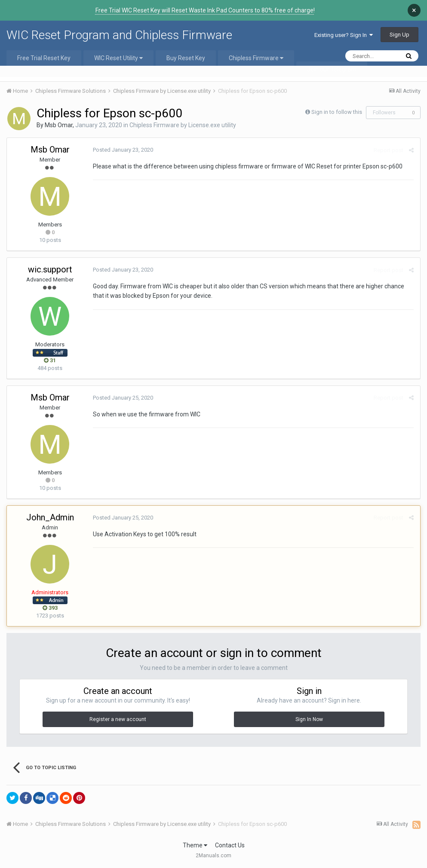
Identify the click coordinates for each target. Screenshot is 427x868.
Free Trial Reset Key (44, 58)
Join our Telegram (332, 69)
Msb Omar (59, 125)
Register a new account (118, 719)
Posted (123, 150)
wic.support (50, 269)
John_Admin (50, 517)
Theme (195, 845)
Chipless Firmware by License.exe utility (183, 125)
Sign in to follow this (337, 112)
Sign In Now (309, 719)
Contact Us (230, 845)
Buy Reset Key (186, 58)
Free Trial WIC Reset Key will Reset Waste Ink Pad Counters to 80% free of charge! (205, 10)
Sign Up (399, 35)
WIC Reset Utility (118, 58)
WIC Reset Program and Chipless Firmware (119, 35)
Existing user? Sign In (344, 35)
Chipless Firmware (256, 58)
